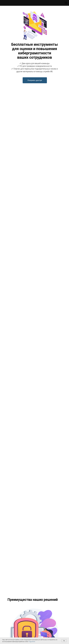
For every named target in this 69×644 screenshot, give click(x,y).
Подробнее (32, 642)
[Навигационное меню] (66, 3)
